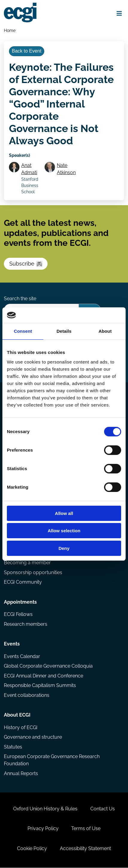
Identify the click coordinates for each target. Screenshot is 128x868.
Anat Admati (29, 169)
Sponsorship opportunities (33, 573)
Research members (26, 624)
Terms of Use (86, 829)
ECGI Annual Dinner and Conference (44, 676)
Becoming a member (27, 563)
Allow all (64, 513)
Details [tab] (64, 331)
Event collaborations (27, 696)
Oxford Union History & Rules (45, 809)
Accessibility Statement (85, 849)
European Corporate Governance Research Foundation (52, 761)
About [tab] (105, 331)
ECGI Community (23, 583)
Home (10, 30)
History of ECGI (21, 728)
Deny (64, 548)
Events (12, 644)
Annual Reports (21, 774)
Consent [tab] (23, 331)
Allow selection (64, 531)
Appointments (20, 602)
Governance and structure (33, 738)
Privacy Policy (43, 829)
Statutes (13, 747)
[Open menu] (119, 13)
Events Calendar (22, 657)
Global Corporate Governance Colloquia (48, 667)
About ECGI (17, 716)
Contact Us (103, 809)
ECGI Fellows (18, 615)
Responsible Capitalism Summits (40, 686)
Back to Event (26, 51)
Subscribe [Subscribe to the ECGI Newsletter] (26, 264)
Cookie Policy (32, 849)
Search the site (20, 299)
